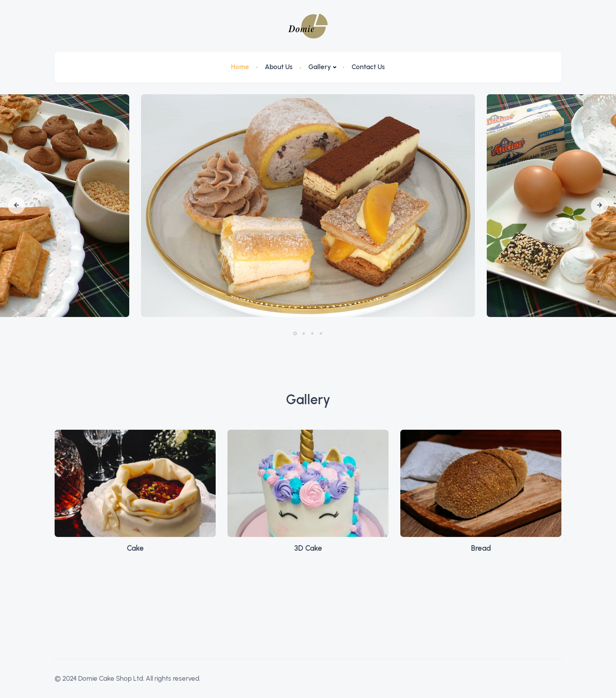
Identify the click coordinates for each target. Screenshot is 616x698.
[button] (16, 205)
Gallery (320, 67)
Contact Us (368, 67)
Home (240, 67)
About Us (279, 67)
